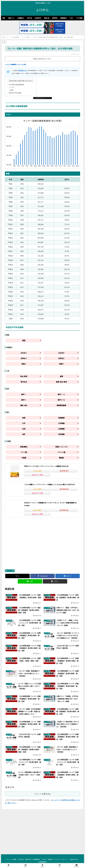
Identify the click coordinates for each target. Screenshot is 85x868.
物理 (24, 418)
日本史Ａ (24, 353)
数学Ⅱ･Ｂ (61, 400)
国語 (24, 340)
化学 (24, 423)
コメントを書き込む (43, 794)
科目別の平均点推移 (15, 93)
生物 (24, 429)
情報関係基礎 (61, 405)
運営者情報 (42, 862)
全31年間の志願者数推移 (16, 85)
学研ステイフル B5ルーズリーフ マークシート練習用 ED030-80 (46, 466)
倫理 (61, 376)
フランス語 (61, 452)
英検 (15, 859)
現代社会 (24, 382)
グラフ (13, 87)
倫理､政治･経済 (61, 382)
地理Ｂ (61, 364)
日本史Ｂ (61, 353)
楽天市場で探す (64, 471)
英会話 (50, 859)
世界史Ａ (24, 358)
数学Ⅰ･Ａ (61, 394)
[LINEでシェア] (30, 581)
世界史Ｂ (61, 358)
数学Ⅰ (24, 394)
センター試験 (10, 571)
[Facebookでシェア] (42, 576)
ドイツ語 (24, 452)
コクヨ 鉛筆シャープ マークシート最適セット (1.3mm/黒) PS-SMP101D (50, 484)
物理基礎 (61, 418)
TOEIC (44, 859)
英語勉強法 (36, 859)
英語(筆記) (24, 447)
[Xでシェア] (17, 576)
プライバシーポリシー (61, 859)
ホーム (9, 859)
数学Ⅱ (24, 400)
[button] (55, 581)
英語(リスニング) (61, 447)
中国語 (24, 458)
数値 (12, 90)
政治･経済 (24, 376)
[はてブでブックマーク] (68, 576)
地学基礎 (61, 434)
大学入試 (21, 859)
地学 (24, 434)
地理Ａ (24, 364)
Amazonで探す (37, 471)
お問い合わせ (74, 859)
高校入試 (28, 859)
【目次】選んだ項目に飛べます (18, 81)
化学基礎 (61, 423)
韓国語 (61, 458)
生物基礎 (61, 429)
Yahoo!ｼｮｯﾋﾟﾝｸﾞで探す (37, 475)
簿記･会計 (24, 405)
